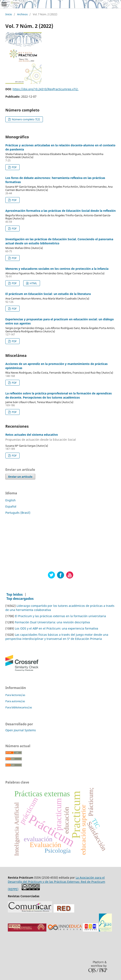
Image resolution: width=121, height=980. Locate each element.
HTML (33, 283)
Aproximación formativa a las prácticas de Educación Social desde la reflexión (60, 211)
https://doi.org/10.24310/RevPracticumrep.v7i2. (46, 89)
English (11, 500)
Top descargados (20, 599)
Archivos (22, 14)
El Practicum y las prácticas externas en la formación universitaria (60, 616)
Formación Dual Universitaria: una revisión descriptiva (52, 622)
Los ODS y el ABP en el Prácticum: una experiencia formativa (56, 628)
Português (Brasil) (18, 513)
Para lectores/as (15, 695)
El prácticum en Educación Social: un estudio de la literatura (48, 294)
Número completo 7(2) (26, 119)
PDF (14, 167)
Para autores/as (15, 701)
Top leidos (15, 594)
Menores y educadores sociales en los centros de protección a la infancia (57, 269)
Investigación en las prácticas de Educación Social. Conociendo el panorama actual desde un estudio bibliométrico (59, 241)
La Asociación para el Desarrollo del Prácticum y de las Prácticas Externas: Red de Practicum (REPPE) (56, 883)
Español (11, 506)
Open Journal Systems (21, 730)
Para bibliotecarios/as (19, 707)
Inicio (9, 14)
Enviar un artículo (20, 477)
